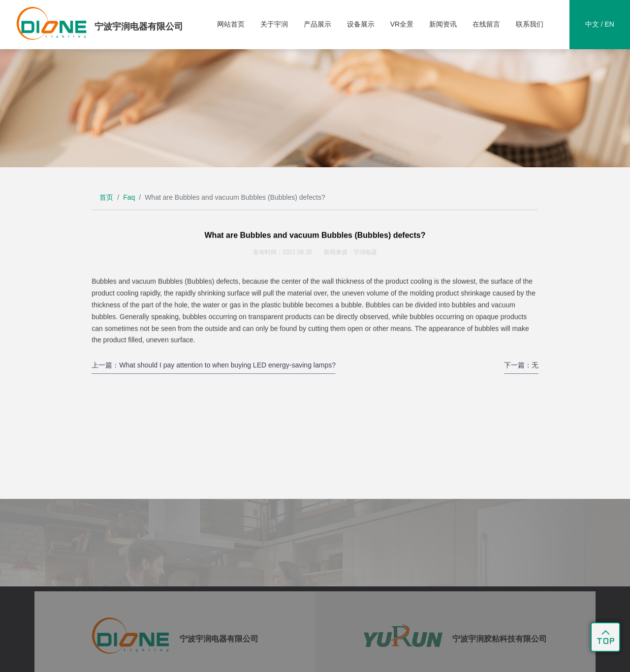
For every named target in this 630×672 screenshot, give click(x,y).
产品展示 (317, 24)
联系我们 (530, 24)
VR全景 (402, 24)
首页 (106, 197)
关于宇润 (274, 24)
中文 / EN (600, 24)
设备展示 (361, 24)
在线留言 (486, 24)
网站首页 (231, 24)
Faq (129, 197)
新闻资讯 (443, 24)
